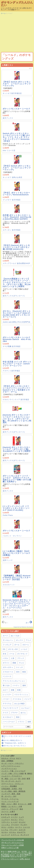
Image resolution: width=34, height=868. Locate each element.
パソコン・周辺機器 (9, 786)
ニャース (26, 827)
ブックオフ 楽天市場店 (12, 200)
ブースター (15, 825)
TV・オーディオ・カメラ (11, 781)
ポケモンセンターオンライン (14, 746)
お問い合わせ (25, 859)
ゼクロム (13, 832)
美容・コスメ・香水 (9, 804)
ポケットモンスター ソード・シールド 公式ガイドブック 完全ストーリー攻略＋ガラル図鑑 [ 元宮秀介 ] (17, 479)
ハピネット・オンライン (12, 536)
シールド (24, 649)
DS (4, 649)
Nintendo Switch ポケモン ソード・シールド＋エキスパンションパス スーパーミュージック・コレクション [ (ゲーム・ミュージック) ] (17, 604)
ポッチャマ (25, 835)
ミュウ (21, 817)
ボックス (19, 640)
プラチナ (14, 713)
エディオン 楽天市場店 (12, 230)
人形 (13, 658)
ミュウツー (6, 820)
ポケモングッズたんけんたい (17, 4)
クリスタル (17, 699)
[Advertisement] (17, 33)
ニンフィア (6, 835)
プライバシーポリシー (10, 859)
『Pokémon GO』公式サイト (14, 743)
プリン (21, 820)
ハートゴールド (9, 722)
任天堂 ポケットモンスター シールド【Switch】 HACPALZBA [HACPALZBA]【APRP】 (17, 217)
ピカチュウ (6, 817)
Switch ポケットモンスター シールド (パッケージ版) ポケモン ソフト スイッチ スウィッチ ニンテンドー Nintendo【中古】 (16, 137)
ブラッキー (13, 830)
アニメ (28, 640)
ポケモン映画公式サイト (12, 740)
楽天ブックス (8, 118)
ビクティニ (15, 835)
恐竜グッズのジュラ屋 (10, 848)
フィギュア (7, 645)
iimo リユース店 (9, 150)
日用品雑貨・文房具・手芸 (12, 789)
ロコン (4, 827)
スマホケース (8, 672)
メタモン (11, 827)
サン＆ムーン (8, 640)
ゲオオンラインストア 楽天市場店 (16, 400)
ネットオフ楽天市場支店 (12, 93)
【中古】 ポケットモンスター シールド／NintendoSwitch (17, 194)
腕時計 (30, 774)
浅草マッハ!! (8, 560)
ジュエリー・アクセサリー (12, 776)
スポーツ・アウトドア (10, 809)
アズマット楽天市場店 (11, 371)
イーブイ (14, 817)
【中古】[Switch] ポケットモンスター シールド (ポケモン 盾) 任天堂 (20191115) (16, 247)
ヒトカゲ (14, 822)
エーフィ (19, 827)
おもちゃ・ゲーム (8, 758)
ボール (17, 645)
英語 (18, 717)
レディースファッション (11, 766)
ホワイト (6, 663)
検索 (28, 727)
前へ (5, 623)
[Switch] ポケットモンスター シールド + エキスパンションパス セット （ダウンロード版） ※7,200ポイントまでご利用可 (17, 419)
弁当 (5, 654)
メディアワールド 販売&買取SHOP (16, 263)
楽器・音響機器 (7, 761)
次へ (29, 623)
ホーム (3, 13)
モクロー (5, 832)
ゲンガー (24, 825)
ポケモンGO (13, 649)
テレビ (22, 663)
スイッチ (19, 667)
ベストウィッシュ (21, 695)
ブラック (21, 658)
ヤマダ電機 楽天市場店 (12, 346)
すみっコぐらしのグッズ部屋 (13, 845)
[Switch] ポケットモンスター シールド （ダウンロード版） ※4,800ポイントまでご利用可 (17, 449)
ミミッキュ (6, 825)
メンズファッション (9, 768)
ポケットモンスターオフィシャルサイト (16, 737)
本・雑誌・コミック (9, 779)
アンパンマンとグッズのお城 (13, 840)
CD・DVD (22, 779)
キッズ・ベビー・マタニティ (13, 763)
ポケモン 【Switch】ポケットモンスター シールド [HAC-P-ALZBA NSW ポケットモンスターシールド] (17, 314)
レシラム (5, 830)
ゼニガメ (22, 822)
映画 (24, 672)
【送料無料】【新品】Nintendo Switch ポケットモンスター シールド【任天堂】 (17, 578)
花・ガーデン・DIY (9, 796)
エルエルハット (9, 585)
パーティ (16, 685)
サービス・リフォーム (10, 799)
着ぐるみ (6, 685)
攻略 (13, 690)
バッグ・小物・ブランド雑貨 (13, 774)
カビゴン (14, 820)
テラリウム (7, 704)
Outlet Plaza (8, 515)
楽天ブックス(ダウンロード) (14, 296)
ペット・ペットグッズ (10, 801)
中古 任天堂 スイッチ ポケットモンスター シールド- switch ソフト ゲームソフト (17, 364)
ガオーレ (26, 645)
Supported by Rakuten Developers (23, 627)
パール (12, 654)
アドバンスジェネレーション (14, 681)
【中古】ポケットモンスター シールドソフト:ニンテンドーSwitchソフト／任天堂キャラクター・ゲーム (17, 389)
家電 (28, 779)
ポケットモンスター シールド (17, 109)
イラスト (21, 722)
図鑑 (14, 663)
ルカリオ (22, 830)
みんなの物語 (19, 704)
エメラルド (26, 708)
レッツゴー (7, 695)
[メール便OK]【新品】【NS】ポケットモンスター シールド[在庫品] (17, 553)
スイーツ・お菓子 (8, 812)
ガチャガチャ (8, 667)
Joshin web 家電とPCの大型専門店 (17, 322)
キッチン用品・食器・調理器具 (13, 791)
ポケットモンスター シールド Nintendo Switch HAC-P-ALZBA (17, 339)
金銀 (29, 722)
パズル (5, 658)
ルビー (5, 690)
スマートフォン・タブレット (13, 784)
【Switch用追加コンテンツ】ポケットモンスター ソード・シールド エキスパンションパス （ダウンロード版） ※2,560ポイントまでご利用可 (17, 283)
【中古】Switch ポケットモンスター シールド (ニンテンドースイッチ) (17, 84)
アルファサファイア (11, 708)
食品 (21, 809)
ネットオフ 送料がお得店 (12, 177)
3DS (18, 672)
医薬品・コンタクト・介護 (12, 807)
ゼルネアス (21, 832)
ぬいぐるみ (15, 636)
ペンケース (7, 676)
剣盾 (19, 690)
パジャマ (28, 699)
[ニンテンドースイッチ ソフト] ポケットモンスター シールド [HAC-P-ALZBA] (16, 508)
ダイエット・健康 (25, 804)
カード (5, 636)
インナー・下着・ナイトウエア (13, 771)
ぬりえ (23, 713)
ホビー (19, 758)
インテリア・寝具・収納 (11, 794)
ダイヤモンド (22, 654)
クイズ (5, 713)
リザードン (6, 822)
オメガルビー (8, 717)
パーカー (6, 699)
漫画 (24, 685)
